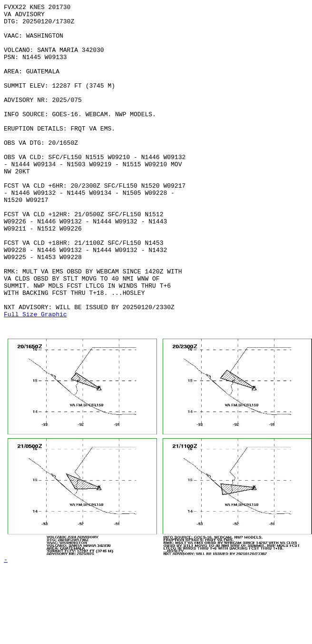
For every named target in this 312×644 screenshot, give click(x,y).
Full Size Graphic (35, 377)
